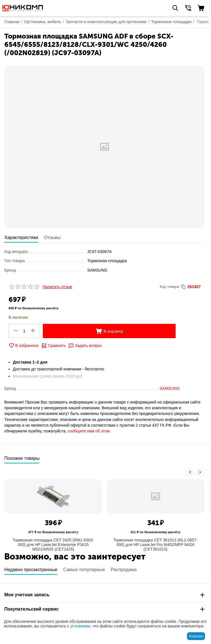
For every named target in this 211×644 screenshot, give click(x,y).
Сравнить (54, 346)
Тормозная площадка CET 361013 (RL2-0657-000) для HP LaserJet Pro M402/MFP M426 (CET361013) (155, 545)
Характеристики (21, 237)
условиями (80, 626)
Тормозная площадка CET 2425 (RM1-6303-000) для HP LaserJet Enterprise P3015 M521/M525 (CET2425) (53, 545)
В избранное (24, 346)
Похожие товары (22, 458)
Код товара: (170, 287)
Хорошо (196, 636)
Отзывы (52, 237)
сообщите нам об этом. (89, 431)
